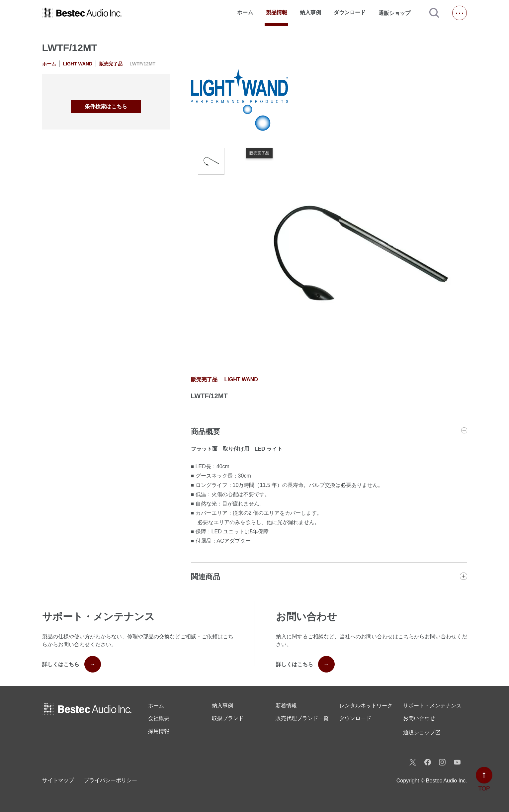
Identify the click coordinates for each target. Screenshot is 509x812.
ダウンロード (350, 12)
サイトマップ (58, 780)
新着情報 (286, 706)
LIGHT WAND (78, 64)
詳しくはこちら (72, 664)
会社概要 (159, 718)
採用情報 (159, 731)
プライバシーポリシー (111, 780)
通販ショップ (397, 13)
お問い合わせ (419, 718)
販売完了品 (111, 64)
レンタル (366, 706)
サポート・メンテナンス (432, 706)
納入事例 (310, 12)
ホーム (245, 12)
